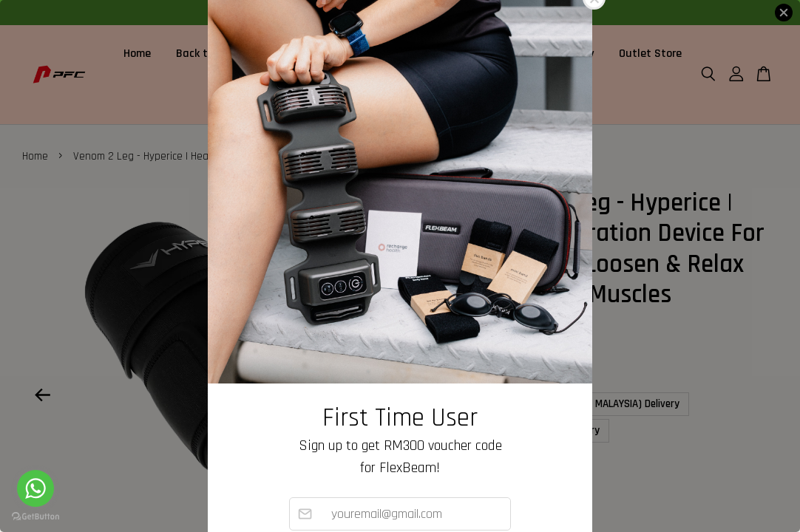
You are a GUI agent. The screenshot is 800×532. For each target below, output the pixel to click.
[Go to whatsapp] (35, 488)
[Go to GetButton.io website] (35, 517)
